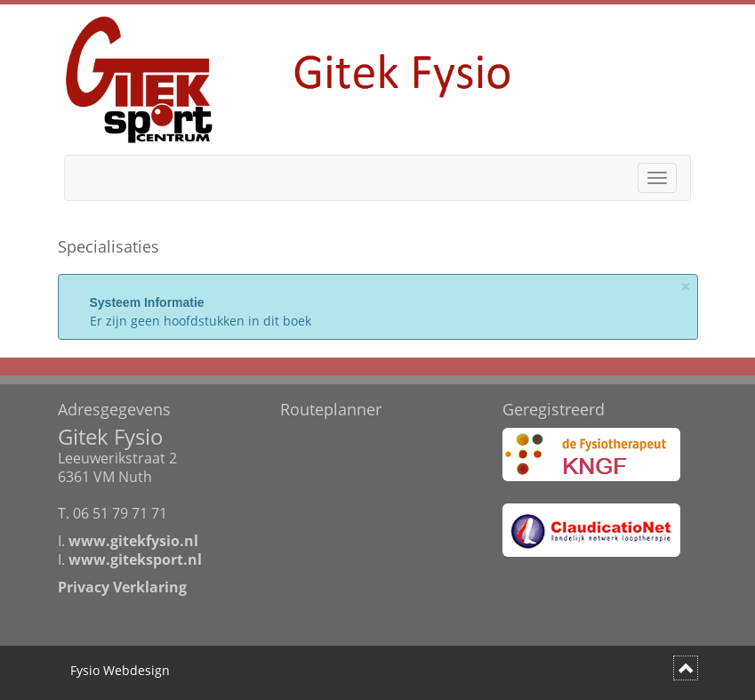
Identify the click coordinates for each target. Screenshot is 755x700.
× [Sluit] (686, 287)
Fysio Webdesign (120, 670)
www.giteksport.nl (135, 559)
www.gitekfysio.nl (133, 541)
